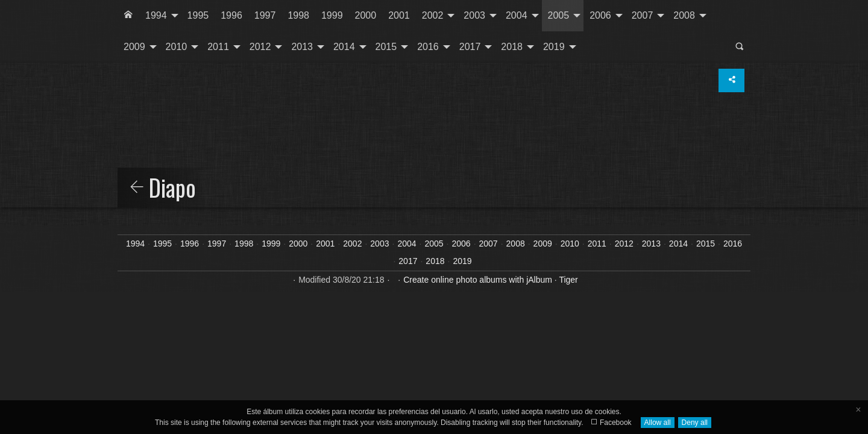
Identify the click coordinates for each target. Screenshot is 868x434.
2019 (554, 47)
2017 (470, 47)
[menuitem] (128, 16)
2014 (344, 47)
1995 (198, 15)
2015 (386, 47)
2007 (643, 15)
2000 (366, 15)
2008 (684, 15)
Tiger (568, 280)
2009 (134, 47)
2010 (177, 47)
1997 (265, 15)
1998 (298, 15)
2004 (517, 15)
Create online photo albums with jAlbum (478, 280)
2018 (512, 47)
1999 (332, 15)
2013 (302, 47)
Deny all (695, 423)
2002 (433, 15)
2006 (600, 15)
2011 (218, 47)
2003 (474, 15)
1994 (156, 15)
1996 (231, 15)
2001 (399, 15)
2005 (559, 15)
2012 (260, 47)
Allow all (658, 423)
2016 (428, 47)
